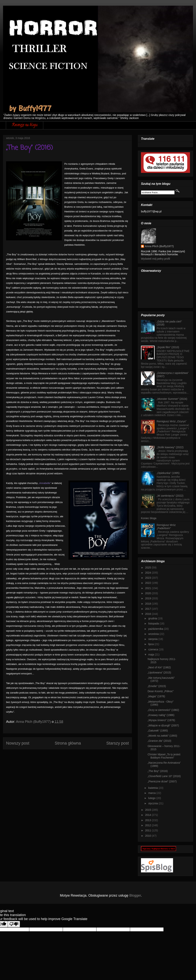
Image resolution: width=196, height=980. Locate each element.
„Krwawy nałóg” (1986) (161, 715)
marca (152, 793)
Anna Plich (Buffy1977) (159, 246)
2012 (148, 825)
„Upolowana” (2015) (159, 672)
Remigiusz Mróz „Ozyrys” (172, 421)
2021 (148, 588)
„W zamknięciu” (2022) (170, 496)
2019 (148, 598)
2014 (148, 815)
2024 (148, 573)
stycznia (153, 803)
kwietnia (153, 788)
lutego (152, 798)
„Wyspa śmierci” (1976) (161, 720)
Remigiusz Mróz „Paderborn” (166, 527)
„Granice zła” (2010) (159, 741)
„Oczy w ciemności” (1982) (163, 710)
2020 (148, 593)
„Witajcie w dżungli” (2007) (163, 725)
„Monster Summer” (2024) (172, 399)
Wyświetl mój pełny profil (155, 259)
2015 (148, 810)
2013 (148, 820)
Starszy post (118, 743)
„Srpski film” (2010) (168, 347)
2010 (148, 836)
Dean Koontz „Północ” (161, 691)
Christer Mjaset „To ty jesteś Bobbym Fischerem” (164, 756)
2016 (148, 614)
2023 (148, 578)
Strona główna (68, 743)
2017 (148, 609)
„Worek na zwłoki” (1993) (162, 736)
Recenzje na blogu (25, 125)
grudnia (153, 618)
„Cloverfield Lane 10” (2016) (164, 776)
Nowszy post (18, 743)
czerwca (153, 649)
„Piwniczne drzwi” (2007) (162, 781)
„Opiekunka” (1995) (168, 473)
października (156, 629)
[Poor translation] (14, 924)
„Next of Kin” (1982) (159, 667)
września (154, 634)
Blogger (135, 895)
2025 (148, 568)
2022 (148, 583)
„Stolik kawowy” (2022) (170, 447)
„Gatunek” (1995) (158, 731)
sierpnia (153, 639)
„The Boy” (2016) (158, 771)
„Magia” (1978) (156, 696)
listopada (154, 624)
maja (151, 655)
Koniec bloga (149, 518)
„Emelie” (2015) (157, 686)
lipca (151, 644)
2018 (148, 604)
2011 (148, 830)
